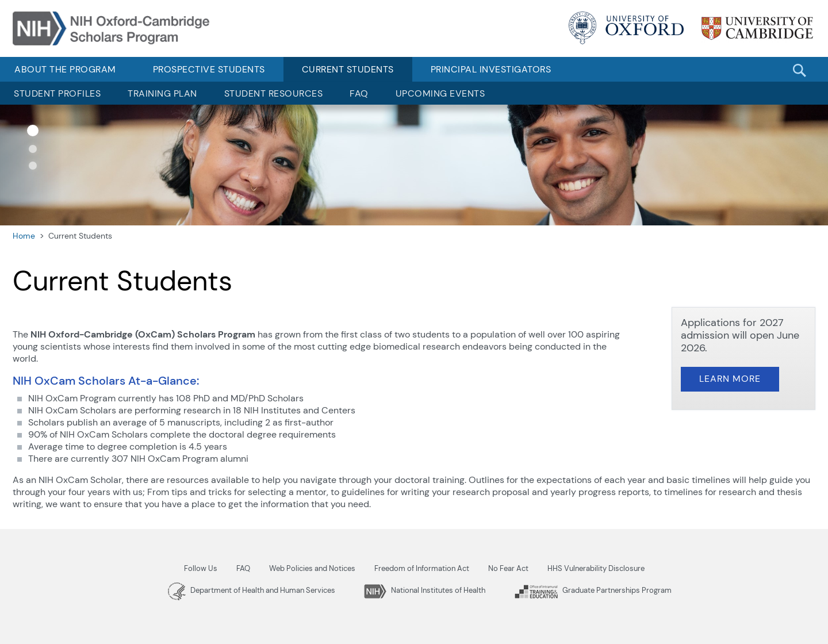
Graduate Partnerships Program (593, 590)
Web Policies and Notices (312, 568)
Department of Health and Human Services (252, 590)
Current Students (348, 69)
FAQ (359, 93)
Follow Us (201, 568)
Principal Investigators (491, 69)
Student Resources (274, 93)
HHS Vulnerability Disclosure (596, 568)
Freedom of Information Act (422, 568)
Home (24, 236)
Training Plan (162, 93)
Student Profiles (57, 93)
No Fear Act (508, 568)
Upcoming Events (440, 93)
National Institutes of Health (425, 590)
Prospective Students (209, 69)
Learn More (730, 379)
